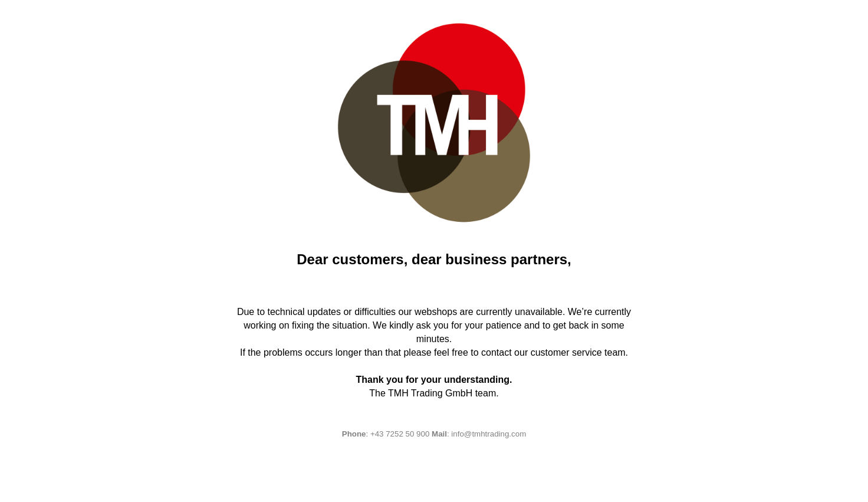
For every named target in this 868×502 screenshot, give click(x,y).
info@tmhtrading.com (489, 434)
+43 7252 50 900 (400, 434)
